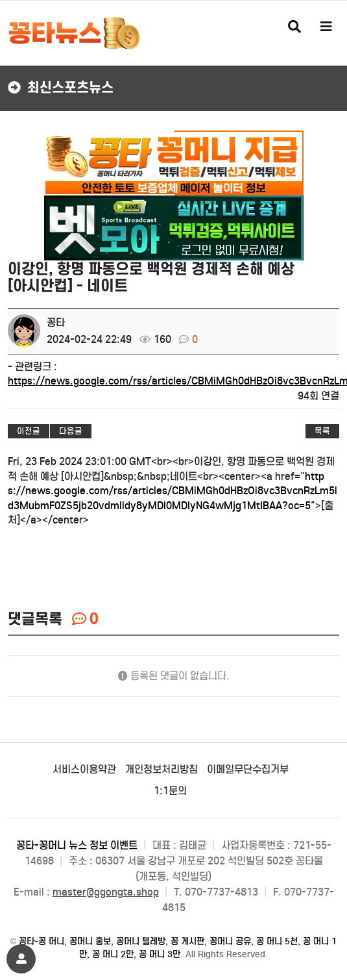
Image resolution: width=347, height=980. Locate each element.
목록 (322, 431)
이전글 (29, 431)
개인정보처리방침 (162, 769)
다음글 (71, 431)
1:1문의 (170, 791)
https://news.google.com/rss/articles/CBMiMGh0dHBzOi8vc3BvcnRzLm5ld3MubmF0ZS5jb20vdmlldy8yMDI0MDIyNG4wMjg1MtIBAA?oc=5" (173, 491)
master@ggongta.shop (106, 892)
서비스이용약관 (84, 769)
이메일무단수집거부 (248, 769)
